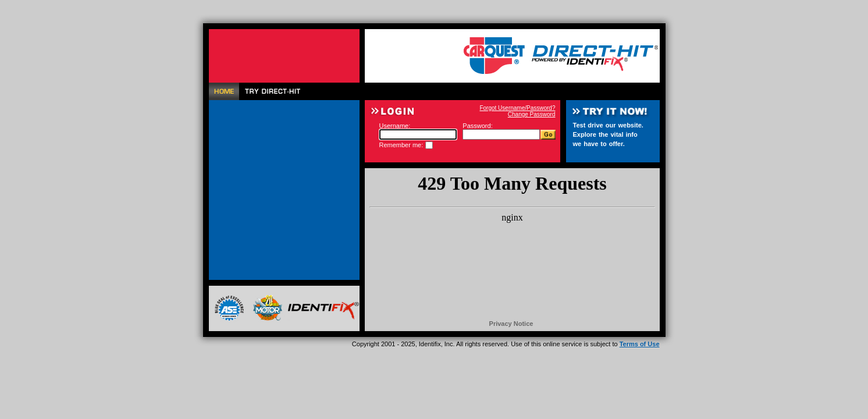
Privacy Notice (511, 324)
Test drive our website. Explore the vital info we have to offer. (608, 134)
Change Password (532, 114)
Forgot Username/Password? (517, 108)
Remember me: (401, 145)
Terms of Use (640, 344)
